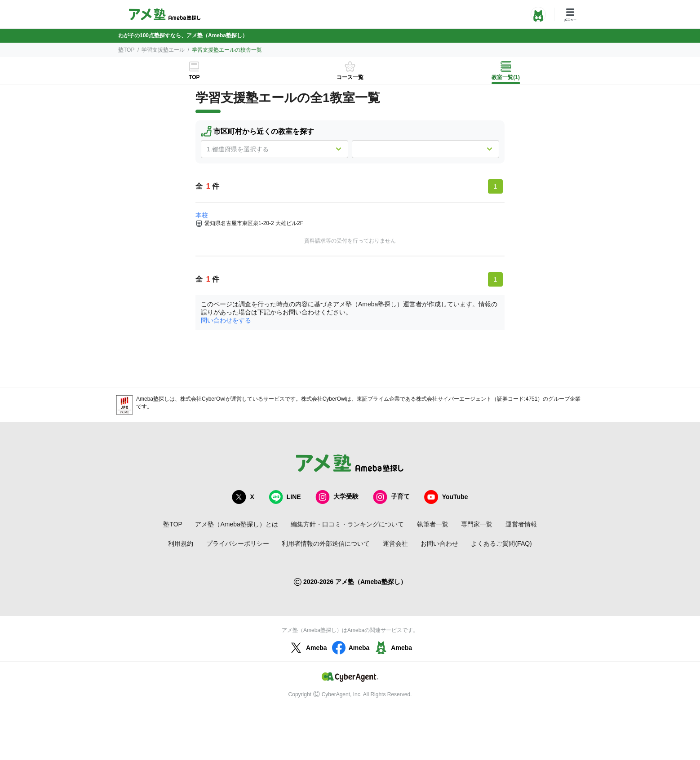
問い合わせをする (226, 320)
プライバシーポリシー (238, 543)
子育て (391, 497)
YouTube (446, 497)
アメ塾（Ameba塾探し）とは (236, 524)
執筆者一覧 (433, 524)
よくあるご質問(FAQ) (501, 543)
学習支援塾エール (163, 50)
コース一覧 (350, 77)
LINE (285, 497)
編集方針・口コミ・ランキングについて (347, 524)
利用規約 (181, 543)
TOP (194, 77)
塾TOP (126, 50)
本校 (202, 215)
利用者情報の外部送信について (326, 543)
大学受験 (337, 497)
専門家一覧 (477, 524)
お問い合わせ (439, 543)
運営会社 (395, 543)
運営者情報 (521, 524)
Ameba (308, 648)
